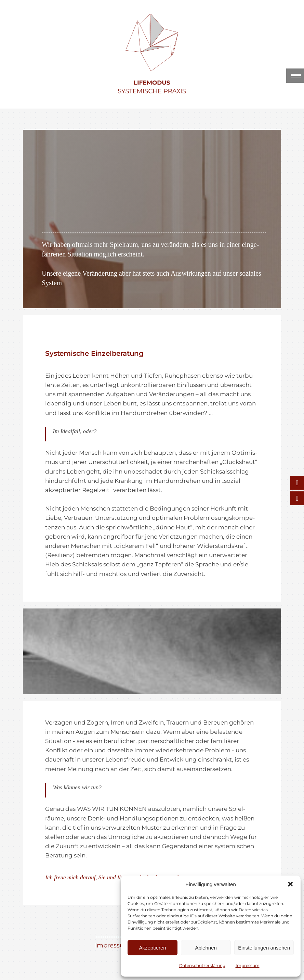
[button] (290, 884)
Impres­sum (248, 965)
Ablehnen (206, 948)
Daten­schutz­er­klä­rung (202, 965)
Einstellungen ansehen (264, 948)
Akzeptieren (152, 948)
